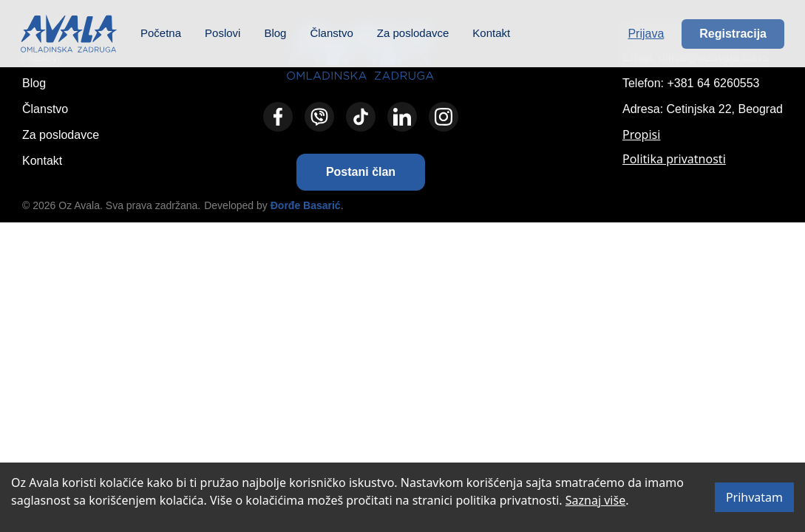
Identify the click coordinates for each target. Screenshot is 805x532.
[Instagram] (444, 117)
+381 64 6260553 (713, 83)
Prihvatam (754, 497)
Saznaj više (595, 500)
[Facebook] (278, 117)
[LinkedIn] (402, 117)
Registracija (733, 34)
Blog (275, 33)
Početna (161, 33)
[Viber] (319, 117)
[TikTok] (361, 117)
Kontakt (491, 33)
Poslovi (223, 33)
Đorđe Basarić (306, 205)
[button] (361, 172)
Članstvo (331, 33)
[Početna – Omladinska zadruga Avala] (69, 34)
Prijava (646, 34)
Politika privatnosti (674, 159)
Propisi (641, 134)
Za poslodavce (413, 33)
